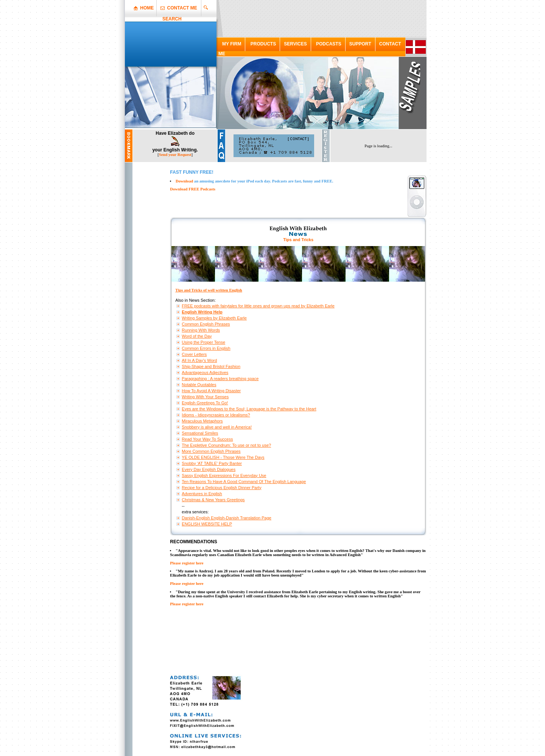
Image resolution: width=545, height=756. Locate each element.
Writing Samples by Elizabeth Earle (214, 318)
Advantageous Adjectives (205, 373)
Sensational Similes (200, 433)
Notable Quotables (199, 385)
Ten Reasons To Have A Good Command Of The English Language (244, 482)
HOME (147, 8)
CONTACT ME (182, 8)
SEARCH (172, 19)
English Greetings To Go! (205, 403)
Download (184, 181)
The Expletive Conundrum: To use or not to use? (226, 445)
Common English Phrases (206, 324)
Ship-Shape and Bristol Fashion (211, 366)
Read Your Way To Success (207, 439)
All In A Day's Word (199, 360)
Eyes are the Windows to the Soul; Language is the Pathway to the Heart (249, 409)
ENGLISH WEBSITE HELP (207, 524)
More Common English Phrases (211, 451)
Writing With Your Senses (205, 397)
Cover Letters (194, 354)
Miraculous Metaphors (202, 421)
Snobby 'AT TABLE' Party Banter (212, 463)
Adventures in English (202, 494)
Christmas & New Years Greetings (213, 500)
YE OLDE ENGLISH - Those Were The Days (223, 457)
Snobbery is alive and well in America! (217, 427)
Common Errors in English (206, 348)
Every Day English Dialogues (209, 469)
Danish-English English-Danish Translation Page (227, 518)
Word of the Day (197, 336)
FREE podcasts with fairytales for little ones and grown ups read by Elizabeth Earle (258, 306)
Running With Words (201, 330)
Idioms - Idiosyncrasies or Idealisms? (216, 415)
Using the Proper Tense (203, 342)
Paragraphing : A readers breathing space (220, 379)
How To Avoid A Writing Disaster (211, 391)
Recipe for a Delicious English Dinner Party (221, 488)
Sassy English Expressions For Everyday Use (224, 475)
